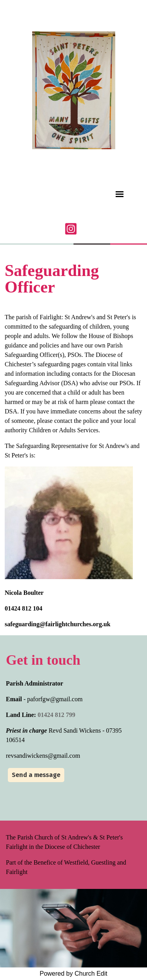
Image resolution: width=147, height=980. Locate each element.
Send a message (36, 775)
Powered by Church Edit (73, 974)
